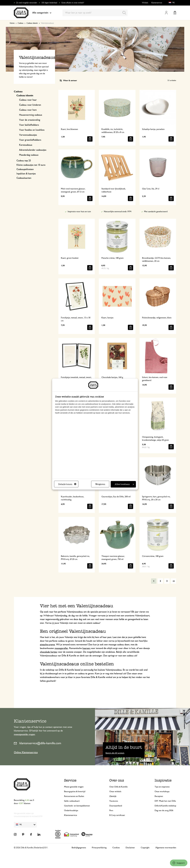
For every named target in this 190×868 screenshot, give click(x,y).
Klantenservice (157, 3)
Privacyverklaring (99, 848)
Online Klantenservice (26, 752)
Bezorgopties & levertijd (75, 791)
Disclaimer (130, 848)
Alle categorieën (42, 13)
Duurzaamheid (116, 806)
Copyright (145, 848)
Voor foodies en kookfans (32, 130)
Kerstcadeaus (26, 145)
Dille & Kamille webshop (165, 806)
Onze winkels (115, 791)
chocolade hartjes (49, 652)
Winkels (145, 3)
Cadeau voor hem (28, 110)
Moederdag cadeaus (29, 155)
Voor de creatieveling (30, 120)
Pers (111, 810)
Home (12, 23)
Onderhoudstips (71, 810)
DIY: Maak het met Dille (165, 801)
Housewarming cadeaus (31, 115)
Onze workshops (162, 791)
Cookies (116, 848)
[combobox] (95, 13)
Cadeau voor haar (28, 100)
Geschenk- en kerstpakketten (77, 806)
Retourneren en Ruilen (74, 796)
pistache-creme (47, 645)
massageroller (61, 648)
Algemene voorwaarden (166, 848)
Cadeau (21, 23)
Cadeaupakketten (25, 169)
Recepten (159, 796)
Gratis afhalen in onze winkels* (73, 3)
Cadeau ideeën (32, 23)
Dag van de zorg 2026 (164, 810)
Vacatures (114, 801)
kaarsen (87, 648)
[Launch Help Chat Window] (179, 863)
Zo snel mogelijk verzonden (27, 3)
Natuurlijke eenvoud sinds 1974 (118, 212)
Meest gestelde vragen (74, 787)
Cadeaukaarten (24, 178)
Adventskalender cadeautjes (33, 150)
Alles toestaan (124, 484)
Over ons (117, 780)
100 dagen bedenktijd (49, 3)
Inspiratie (163, 780)
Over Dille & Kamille (118, 787)
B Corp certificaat (117, 815)
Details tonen (67, 484)
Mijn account (166, 13)
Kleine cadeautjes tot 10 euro (31, 165)
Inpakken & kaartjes (26, 174)
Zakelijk (113, 796)
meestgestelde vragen (24, 734)
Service (70, 780)
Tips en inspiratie (162, 787)
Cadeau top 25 (24, 161)
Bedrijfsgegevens (79, 848)
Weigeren (100, 484)
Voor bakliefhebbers (29, 125)
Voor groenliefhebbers (30, 140)
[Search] (124, 13)
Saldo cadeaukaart (72, 801)
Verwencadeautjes (28, 135)
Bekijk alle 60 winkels (115, 753)
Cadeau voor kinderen (30, 105)
